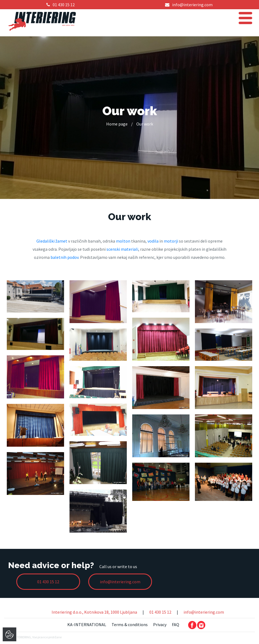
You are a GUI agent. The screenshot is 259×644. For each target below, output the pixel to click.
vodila (153, 241)
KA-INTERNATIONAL (87, 624)
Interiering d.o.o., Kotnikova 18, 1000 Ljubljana (94, 612)
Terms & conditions (130, 624)
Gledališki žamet (52, 241)
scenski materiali (122, 249)
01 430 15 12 (160, 612)
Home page (117, 124)
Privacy (160, 624)
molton (123, 241)
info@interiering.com (204, 612)
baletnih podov (64, 257)
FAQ (176, 624)
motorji (171, 241)
